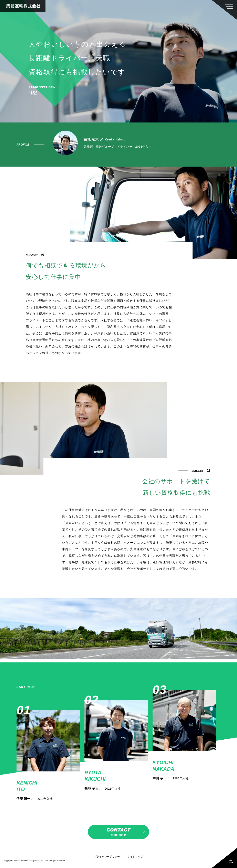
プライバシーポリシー (107, 857)
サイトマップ (135, 857)
